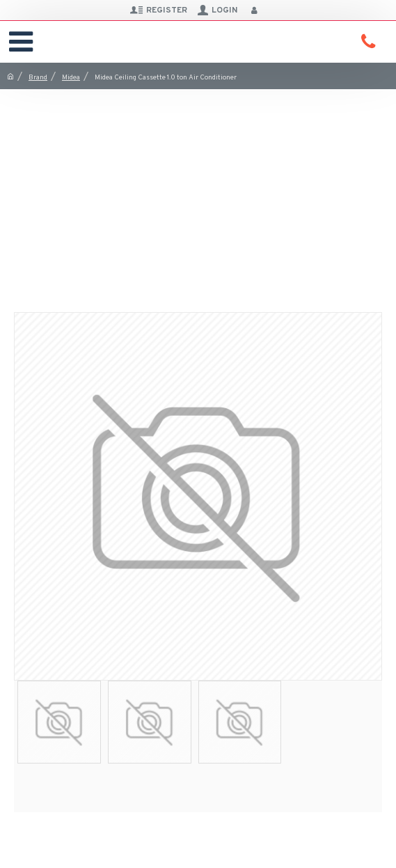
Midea (71, 78)
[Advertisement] (198, 194)
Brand (38, 78)
